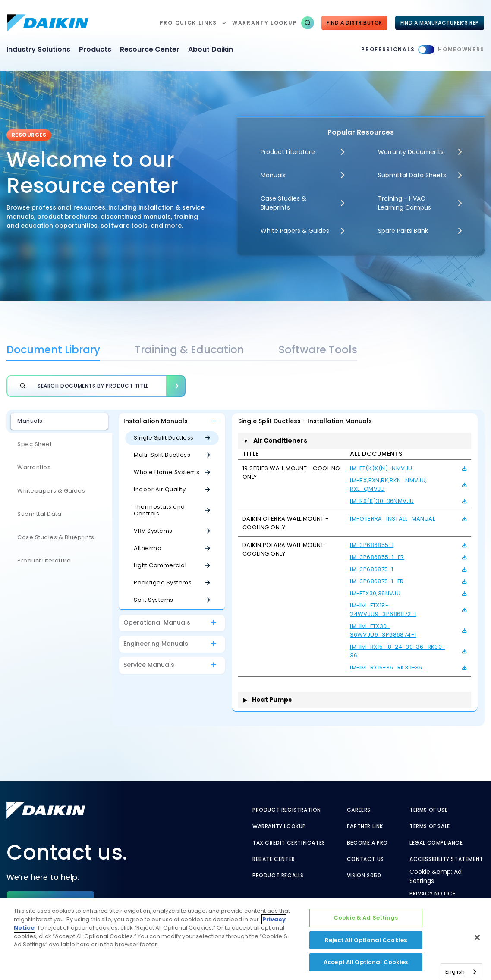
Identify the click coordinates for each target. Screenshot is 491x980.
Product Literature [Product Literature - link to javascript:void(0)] (288, 152)
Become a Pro (367, 843)
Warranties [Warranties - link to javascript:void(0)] (34, 467)
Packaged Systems (163, 583)
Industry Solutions (38, 49)
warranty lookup (264, 23)
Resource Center (150, 49)
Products (95, 49)
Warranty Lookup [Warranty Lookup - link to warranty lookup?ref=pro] (279, 826)
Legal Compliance (436, 843)
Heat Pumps (268, 700)
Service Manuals (149, 665)
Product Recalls (278, 876)
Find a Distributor (354, 23)
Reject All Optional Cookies (366, 940)
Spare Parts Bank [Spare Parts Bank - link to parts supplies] (403, 231)
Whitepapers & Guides (51, 491)
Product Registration (287, 810)
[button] (308, 23)
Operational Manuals (157, 622)
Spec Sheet (35, 444)
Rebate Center (274, 859)
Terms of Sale (430, 826)
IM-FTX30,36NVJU (375, 593)
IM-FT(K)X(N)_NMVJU (381, 468)
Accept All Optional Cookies (366, 962)
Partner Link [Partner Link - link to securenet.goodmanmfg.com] (365, 826)
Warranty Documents (411, 152)
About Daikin (211, 49)
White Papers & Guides (295, 231)
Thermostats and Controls (159, 510)
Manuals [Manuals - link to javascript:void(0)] (273, 175)
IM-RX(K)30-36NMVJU (382, 501)
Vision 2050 (364, 876)
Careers (359, 810)
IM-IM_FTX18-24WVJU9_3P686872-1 (383, 610)
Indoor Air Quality (160, 489)
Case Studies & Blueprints (283, 203)
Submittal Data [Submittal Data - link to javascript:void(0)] (39, 514)
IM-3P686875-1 (371, 569)
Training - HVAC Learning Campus (404, 203)
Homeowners (461, 49)
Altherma (148, 548)
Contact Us (365, 859)
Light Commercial (160, 565)
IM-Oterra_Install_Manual (392, 519)
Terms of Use (428, 810)
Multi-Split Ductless (162, 455)
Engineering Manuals (156, 644)
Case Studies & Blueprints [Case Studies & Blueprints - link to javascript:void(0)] (56, 537)
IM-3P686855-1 (372, 545)
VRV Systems (153, 531)
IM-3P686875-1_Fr (377, 581)
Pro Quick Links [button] (188, 23)
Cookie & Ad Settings (366, 918)
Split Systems (154, 600)
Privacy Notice (432, 894)
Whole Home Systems (167, 472)
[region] (245, 939)
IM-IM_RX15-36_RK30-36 (386, 667)
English (455, 972)
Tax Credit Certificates (289, 843)
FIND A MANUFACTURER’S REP (440, 23)
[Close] (477, 938)
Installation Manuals (156, 421)
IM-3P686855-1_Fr (377, 557)
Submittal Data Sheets (412, 175)
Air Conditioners (275, 440)
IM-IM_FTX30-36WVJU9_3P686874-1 (383, 630)
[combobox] (461, 972)
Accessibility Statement (446, 859)
